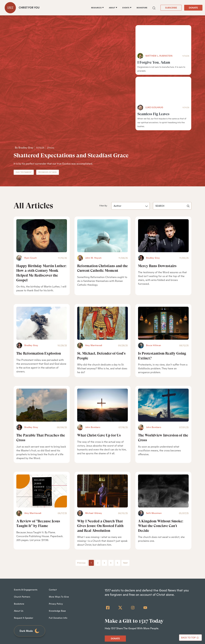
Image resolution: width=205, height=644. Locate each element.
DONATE (193, 8)
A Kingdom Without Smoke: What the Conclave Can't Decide (161, 487)
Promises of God (48, 133)
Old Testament (24, 133)
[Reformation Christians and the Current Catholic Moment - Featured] (102, 197)
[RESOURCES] (97, 8)
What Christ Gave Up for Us (99, 396)
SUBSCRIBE (171, 8)
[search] (172, 167)
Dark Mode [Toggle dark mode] (30, 592)
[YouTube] (145, 569)
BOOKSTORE (142, 8)
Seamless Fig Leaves (153, 114)
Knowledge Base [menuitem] (57, 572)
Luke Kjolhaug (154, 107)
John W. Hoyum (93, 219)
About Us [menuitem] (19, 572)
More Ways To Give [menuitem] (59, 558)
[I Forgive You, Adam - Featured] (163, 39)
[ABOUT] (113, 8)
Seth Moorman (154, 474)
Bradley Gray (26, 109)
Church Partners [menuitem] (22, 558)
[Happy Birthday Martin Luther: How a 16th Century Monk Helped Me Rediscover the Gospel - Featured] (42, 197)
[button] (154, 8)
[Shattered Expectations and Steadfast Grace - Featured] (72, 64)
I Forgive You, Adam (154, 62)
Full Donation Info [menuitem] (58, 579)
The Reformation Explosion (39, 314)
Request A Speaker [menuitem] (24, 579)
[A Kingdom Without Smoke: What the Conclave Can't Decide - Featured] (163, 452)
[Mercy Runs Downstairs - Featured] (163, 197)
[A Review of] (42, 452)
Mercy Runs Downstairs (157, 227)
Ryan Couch (31, 219)
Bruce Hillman (154, 306)
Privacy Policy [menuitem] (56, 565)
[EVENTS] (127, 8)
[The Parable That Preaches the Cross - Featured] (42, 366)
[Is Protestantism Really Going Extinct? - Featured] (163, 284)
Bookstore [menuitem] (19, 565)
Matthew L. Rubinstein (159, 56)
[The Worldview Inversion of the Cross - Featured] (163, 366)
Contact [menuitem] (53, 551)
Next (125, 524)
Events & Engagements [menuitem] (26, 551)
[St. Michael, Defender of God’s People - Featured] (102, 284)
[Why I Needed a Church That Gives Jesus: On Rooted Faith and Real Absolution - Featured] (102, 452)
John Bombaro (93, 388)
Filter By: (103, 167)
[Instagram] (133, 569)
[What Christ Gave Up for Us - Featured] (102, 366)
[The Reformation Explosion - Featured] (42, 284)
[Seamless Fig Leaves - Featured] (163, 91)
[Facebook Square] (108, 569)
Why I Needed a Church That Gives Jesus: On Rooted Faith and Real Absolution (100, 487)
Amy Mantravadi (94, 306)
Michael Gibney (94, 474)
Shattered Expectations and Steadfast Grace (71, 116)
